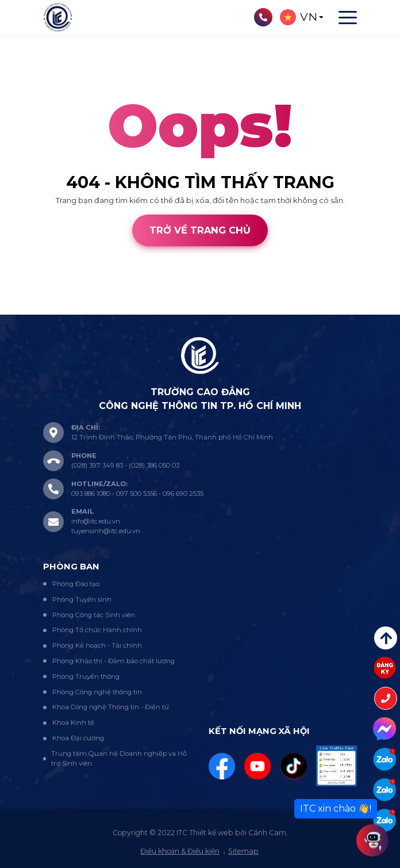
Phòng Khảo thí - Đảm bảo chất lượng (114, 661)
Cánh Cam (82, 309)
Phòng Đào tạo (76, 584)
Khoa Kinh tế (73, 722)
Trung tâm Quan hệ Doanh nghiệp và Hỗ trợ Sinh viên (119, 758)
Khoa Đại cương (78, 738)
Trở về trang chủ (200, 230)
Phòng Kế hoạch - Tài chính (97, 645)
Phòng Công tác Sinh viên (94, 615)
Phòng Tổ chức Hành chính (97, 630)
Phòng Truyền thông (86, 676)
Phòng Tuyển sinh (82, 599)
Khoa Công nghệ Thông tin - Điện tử (111, 707)
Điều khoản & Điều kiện (180, 851)
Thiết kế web (24, 309)
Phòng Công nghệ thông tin (97, 692)
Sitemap (243, 851)
